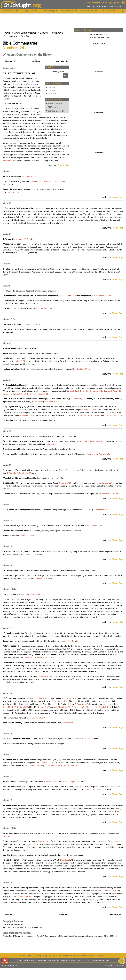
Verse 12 (7, 546)
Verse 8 (6, 431)
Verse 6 (6, 343)
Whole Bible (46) (55, 103)
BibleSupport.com (21, 927)
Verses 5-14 (9, 319)
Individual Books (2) (56, 111)
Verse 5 (6, 286)
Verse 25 (7, 883)
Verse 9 (6, 465)
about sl (92, 955)
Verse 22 (7, 800)
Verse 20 (7, 755)
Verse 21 (7, 776)
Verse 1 (6, 171)
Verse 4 (6, 264)
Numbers (26, 36)
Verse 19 (7, 734)
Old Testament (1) (55, 107)
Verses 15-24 (9, 589)
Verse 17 (7, 628)
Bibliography (52, 93)
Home (7, 33)
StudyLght (18, 5)
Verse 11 (7, 521)
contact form (105, 960)
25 (61, 61)
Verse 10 (7, 505)
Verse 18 (7, 693)
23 (11, 61)
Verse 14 (7, 565)
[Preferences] (123, 11)
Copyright (51, 90)
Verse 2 (6, 203)
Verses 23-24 (9, 828)
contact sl (80, 955)
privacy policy (41, 955)
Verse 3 (6, 234)
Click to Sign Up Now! (111, 2)
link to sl (102, 955)
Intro (9, 68)
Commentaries (25, 33)
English (44, 33)
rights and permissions (62, 955)
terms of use (26, 955)
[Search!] (66, 76)
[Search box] (54, 76)
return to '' (59, 165)
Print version (52, 87)
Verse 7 (6, 380)
